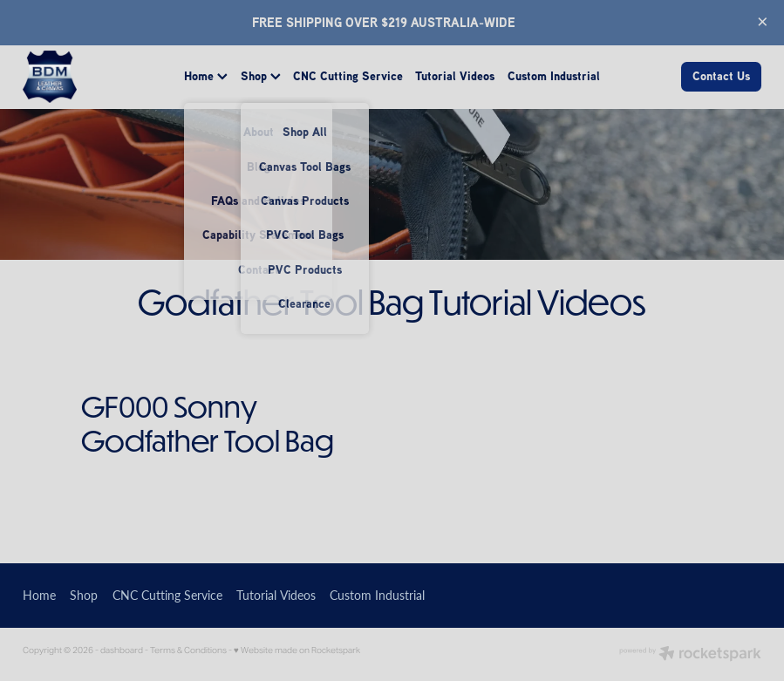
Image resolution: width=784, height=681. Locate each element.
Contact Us (721, 76)
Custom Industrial (554, 76)
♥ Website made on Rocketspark (297, 650)
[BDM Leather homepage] (96, 77)
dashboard (122, 650)
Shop (261, 76)
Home (206, 76)
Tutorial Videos (455, 76)
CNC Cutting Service (348, 76)
